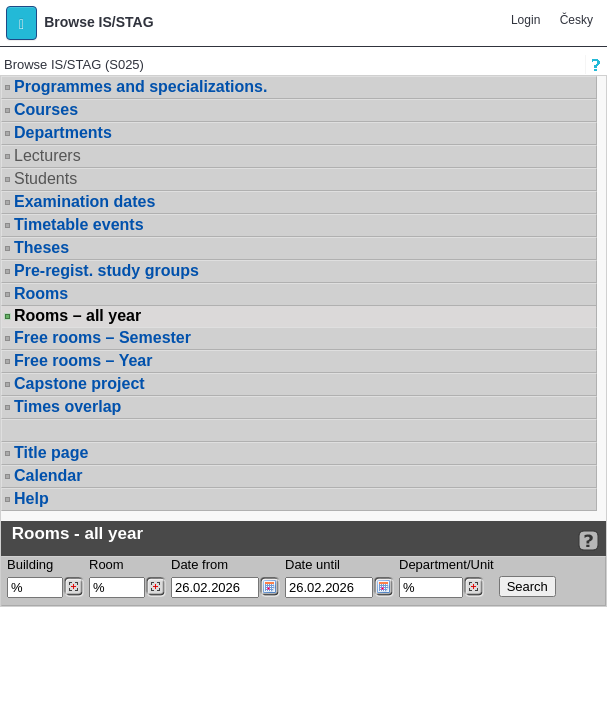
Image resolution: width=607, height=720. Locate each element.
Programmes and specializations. (140, 86)
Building (30, 564)
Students (45, 178)
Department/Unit (446, 564)
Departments (63, 132)
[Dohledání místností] (155, 587)
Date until (312, 564)
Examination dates (84, 201)
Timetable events (79, 224)
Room (106, 564)
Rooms (41, 293)
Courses (46, 109)
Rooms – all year (77, 316)
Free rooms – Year (83, 360)
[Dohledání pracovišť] (473, 587)
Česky (576, 20)
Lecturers (47, 155)
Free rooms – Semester (102, 337)
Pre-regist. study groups (106, 270)
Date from (199, 564)
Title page (51, 452)
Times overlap (67, 406)
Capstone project (79, 383)
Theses (41, 247)
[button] (21, 23)
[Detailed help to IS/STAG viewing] (588, 540)
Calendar (48, 475)
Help (31, 498)
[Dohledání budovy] (73, 587)
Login (525, 20)
